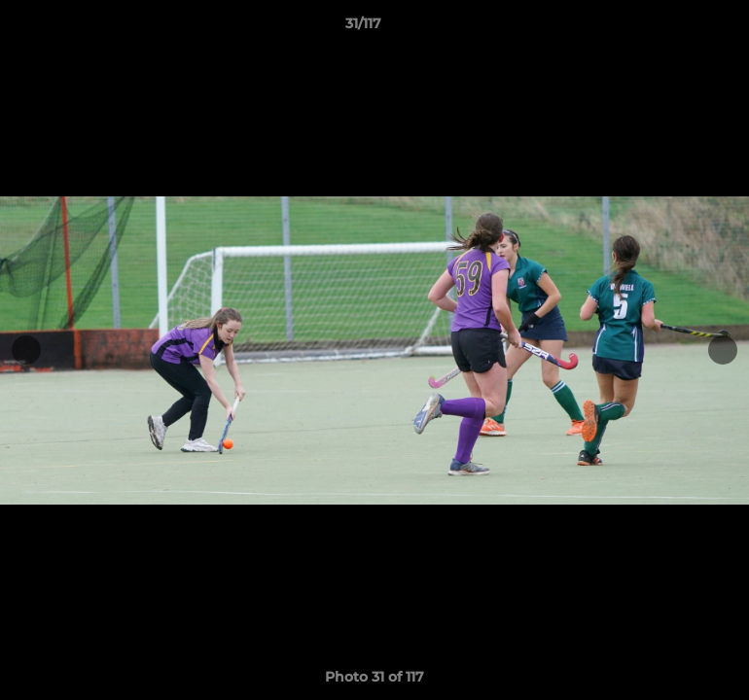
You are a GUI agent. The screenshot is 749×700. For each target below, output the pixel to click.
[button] (667, 28)
